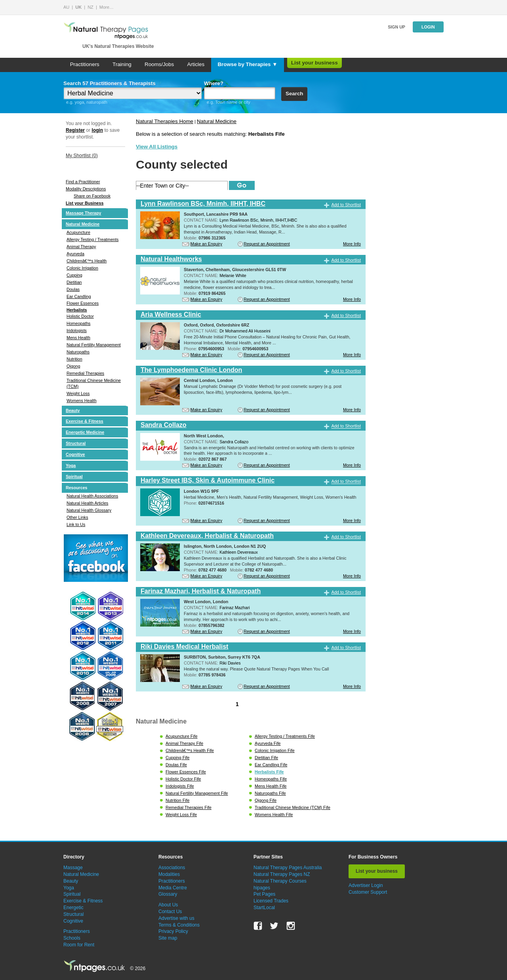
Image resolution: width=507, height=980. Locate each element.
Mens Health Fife (271, 786)
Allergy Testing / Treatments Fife (285, 736)
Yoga (71, 465)
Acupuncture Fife (182, 736)
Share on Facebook (92, 196)
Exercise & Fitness (85, 421)
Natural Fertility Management (94, 345)
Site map (168, 938)
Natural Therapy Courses (280, 881)
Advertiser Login (366, 885)
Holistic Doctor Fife (183, 779)
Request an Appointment (267, 244)
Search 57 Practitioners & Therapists (110, 83)
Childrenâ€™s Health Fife (190, 750)
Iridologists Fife (180, 786)
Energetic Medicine (85, 432)
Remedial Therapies (85, 373)
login (97, 130)
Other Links (77, 517)
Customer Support (368, 892)
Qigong (73, 366)
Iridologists (77, 330)
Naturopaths (78, 352)
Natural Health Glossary (89, 510)
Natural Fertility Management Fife (197, 793)
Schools (72, 938)
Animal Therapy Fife (184, 743)
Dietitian (74, 282)
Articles (196, 64)
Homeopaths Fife (271, 779)
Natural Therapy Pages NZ (282, 874)
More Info (352, 244)
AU (66, 7)
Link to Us (76, 524)
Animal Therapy (81, 247)
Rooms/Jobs (159, 64)
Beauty (73, 410)
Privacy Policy (173, 931)
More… (107, 7)
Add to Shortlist (346, 205)
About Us (168, 905)
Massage (73, 868)
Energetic (73, 908)
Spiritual (74, 477)
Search (294, 94)
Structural (76, 443)
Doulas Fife (176, 765)
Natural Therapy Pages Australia (288, 868)
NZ (91, 7)
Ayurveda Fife (268, 743)
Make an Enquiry (206, 244)
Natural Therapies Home (165, 121)
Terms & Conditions (179, 925)
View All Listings (157, 147)
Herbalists (77, 310)
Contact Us (170, 912)
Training (122, 64)
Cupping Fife (177, 758)
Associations (172, 868)
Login (428, 27)
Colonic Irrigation (82, 268)
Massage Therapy (83, 213)
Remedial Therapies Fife (189, 807)
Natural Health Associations (92, 496)
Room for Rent (79, 945)
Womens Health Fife (274, 815)
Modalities (169, 874)
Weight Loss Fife (181, 815)
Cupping (74, 275)
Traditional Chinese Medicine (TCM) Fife (293, 807)
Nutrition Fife (177, 800)
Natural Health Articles (87, 503)
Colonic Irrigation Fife (275, 750)
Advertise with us (176, 918)
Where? (214, 83)
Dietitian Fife (266, 758)
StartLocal (264, 908)
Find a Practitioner (83, 182)
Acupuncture (78, 232)
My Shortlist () (82, 156)
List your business (314, 63)
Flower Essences (83, 303)
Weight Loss (78, 393)
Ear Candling (79, 296)
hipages (262, 888)
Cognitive (75, 454)
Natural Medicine (83, 224)
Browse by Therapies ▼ (247, 64)
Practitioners (85, 64)
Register (75, 130)
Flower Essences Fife (186, 772)
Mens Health (78, 338)
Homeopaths (78, 323)
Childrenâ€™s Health (87, 261)
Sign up (396, 27)
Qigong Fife (266, 800)
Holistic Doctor (80, 316)
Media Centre (173, 888)
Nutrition (74, 359)
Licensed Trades (271, 901)
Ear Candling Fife (271, 765)
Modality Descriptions (86, 189)
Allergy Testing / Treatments (92, 239)
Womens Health (82, 401)
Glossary (168, 894)
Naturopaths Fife (270, 793)
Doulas (73, 289)
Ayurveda (75, 254)
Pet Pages (264, 894)
